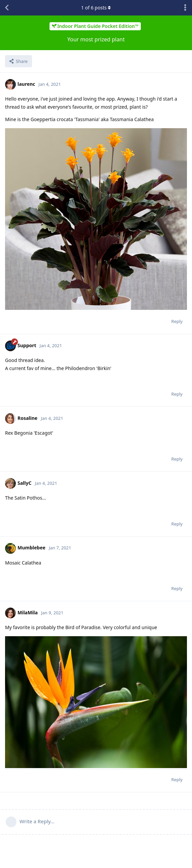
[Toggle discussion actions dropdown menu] (185, 8)
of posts (96, 8)
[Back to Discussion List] (7, 8)
